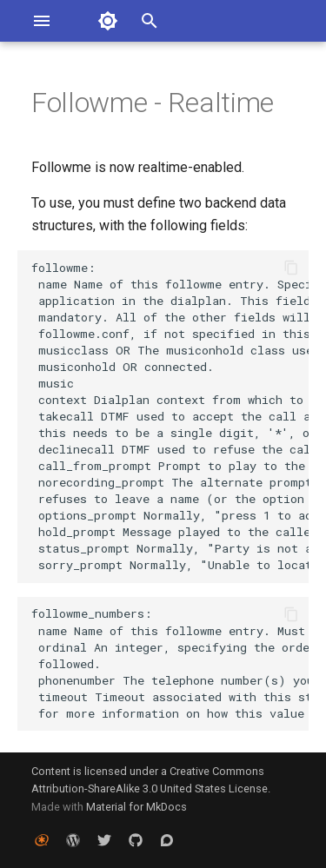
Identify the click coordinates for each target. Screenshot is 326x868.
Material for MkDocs (136, 807)
